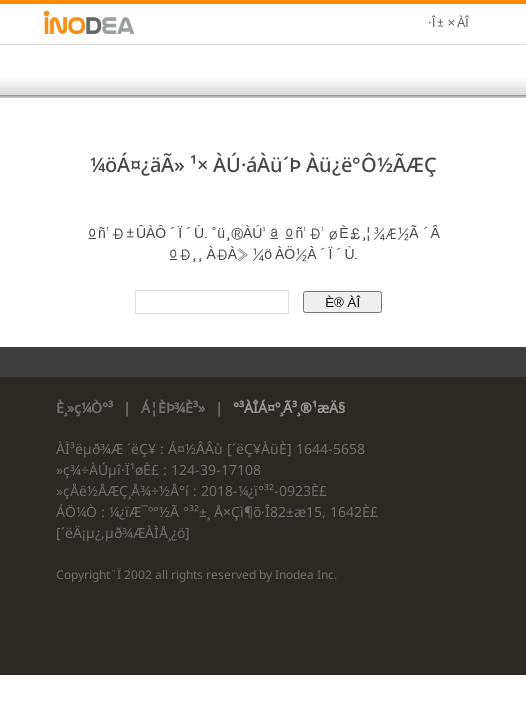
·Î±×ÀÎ (448, 24)
